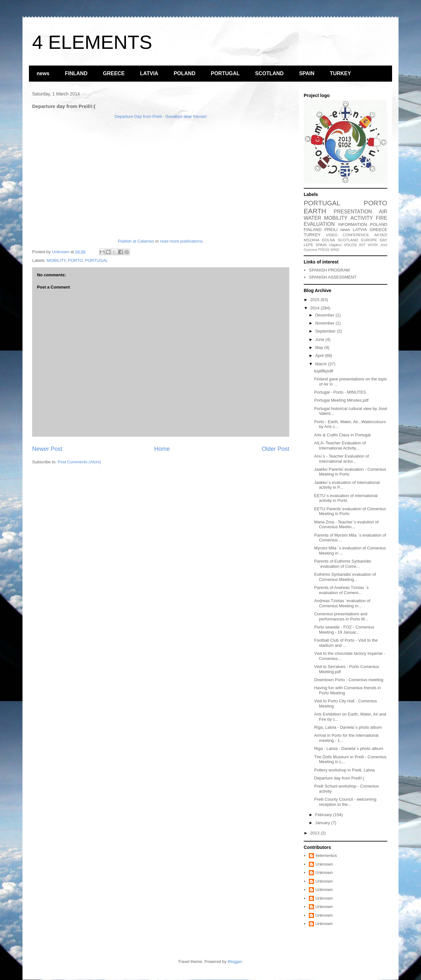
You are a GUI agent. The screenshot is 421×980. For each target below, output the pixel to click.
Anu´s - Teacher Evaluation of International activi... (341, 459)
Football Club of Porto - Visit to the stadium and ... (346, 643)
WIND (335, 250)
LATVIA (149, 73)
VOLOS (350, 245)
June (320, 339)
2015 (315, 300)
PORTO (76, 260)
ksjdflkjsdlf (323, 371)
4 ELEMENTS (92, 42)
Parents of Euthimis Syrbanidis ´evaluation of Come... (342, 564)
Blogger (235, 962)
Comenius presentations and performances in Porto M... (341, 616)
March (322, 364)
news (43, 73)
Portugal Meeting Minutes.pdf (341, 400)
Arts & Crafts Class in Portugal (342, 435)
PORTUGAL (225, 73)
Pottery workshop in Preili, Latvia (344, 770)
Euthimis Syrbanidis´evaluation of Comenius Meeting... (345, 577)
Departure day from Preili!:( (339, 778)
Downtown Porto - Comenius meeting (349, 680)
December (326, 315)
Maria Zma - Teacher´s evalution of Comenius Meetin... (346, 525)
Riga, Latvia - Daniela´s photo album (348, 727)
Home (162, 449)
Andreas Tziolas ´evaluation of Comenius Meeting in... (342, 603)
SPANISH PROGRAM (329, 270)
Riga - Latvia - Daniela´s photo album (349, 748)
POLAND (184, 73)
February (324, 815)
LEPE (309, 245)
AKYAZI (381, 235)
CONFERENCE (356, 235)
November (326, 323)
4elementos (326, 855)
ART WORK (368, 245)
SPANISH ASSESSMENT (333, 277)
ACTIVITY (362, 218)
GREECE (114, 73)
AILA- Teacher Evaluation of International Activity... (340, 445)
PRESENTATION (353, 212)
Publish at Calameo (136, 241)
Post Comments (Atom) (80, 462)
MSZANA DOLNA (319, 240)
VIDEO (332, 235)
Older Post (275, 449)
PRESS (324, 250)
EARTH (315, 211)
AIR (383, 212)
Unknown (324, 864)
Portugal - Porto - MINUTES (340, 392)
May (320, 347)
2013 (315, 833)
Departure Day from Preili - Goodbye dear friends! (161, 116)
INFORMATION (353, 224)
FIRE (381, 218)
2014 (315, 308)
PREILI (331, 230)
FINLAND (76, 73)
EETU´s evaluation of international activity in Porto (346, 498)
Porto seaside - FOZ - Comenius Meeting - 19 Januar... (344, 630)
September (326, 331)
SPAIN (307, 73)
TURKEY (340, 73)
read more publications (181, 241)
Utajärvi (335, 245)
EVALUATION (319, 224)
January (323, 823)
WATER (313, 218)
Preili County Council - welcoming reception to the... (345, 802)
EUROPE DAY (374, 240)
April (320, 356)
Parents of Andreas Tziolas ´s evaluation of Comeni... (341, 590)
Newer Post (47, 449)
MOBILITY (56, 260)
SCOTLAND (269, 73)
